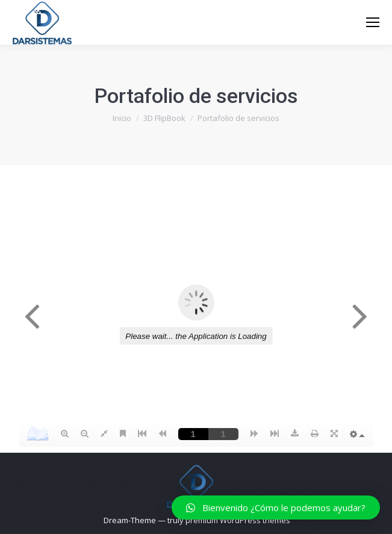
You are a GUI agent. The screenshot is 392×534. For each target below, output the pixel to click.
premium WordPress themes (238, 520)
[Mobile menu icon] (373, 22)
